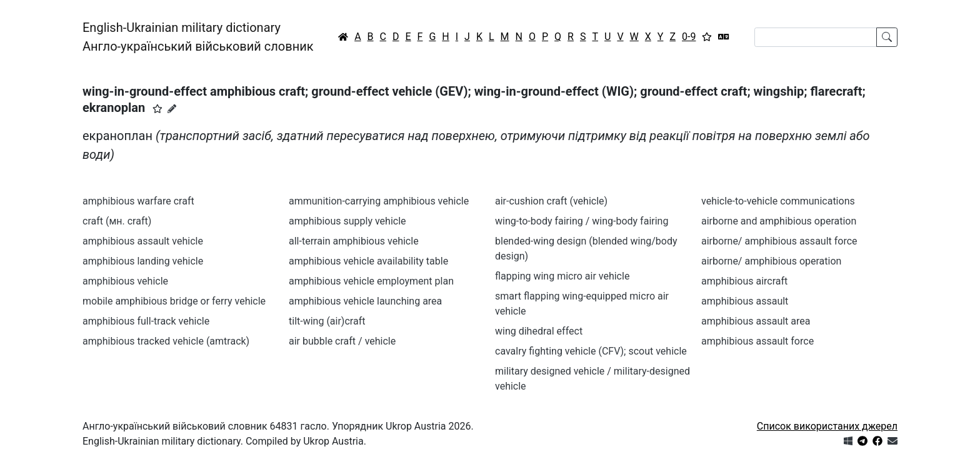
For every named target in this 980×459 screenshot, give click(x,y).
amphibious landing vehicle (143, 261)
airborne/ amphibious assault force (779, 241)
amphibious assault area (756, 321)
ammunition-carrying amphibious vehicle (379, 201)
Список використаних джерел (827, 426)
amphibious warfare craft (138, 201)
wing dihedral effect (539, 331)
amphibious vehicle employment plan (371, 281)
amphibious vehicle (125, 281)
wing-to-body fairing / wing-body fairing (582, 221)
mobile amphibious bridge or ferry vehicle (174, 301)
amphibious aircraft (744, 281)
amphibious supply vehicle (347, 221)
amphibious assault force (757, 341)
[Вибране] (707, 37)
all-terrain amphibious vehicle (354, 241)
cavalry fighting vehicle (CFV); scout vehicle (591, 351)
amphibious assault (745, 301)
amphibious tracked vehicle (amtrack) (166, 341)
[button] (157, 109)
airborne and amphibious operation (779, 221)
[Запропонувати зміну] (172, 109)
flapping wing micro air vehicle (562, 276)
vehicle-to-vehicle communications (778, 201)
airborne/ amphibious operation (771, 261)
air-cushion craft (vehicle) (551, 201)
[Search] (816, 37)
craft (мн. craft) (117, 221)
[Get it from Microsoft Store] (848, 441)
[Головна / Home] (343, 37)
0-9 (689, 37)
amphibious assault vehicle (143, 241)
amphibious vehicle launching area (365, 301)
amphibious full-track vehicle (146, 321)
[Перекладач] (724, 37)
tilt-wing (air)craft (327, 321)
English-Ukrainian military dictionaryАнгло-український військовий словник (198, 37)
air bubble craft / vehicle (342, 341)
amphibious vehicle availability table (368, 261)
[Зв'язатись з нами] (892, 441)
